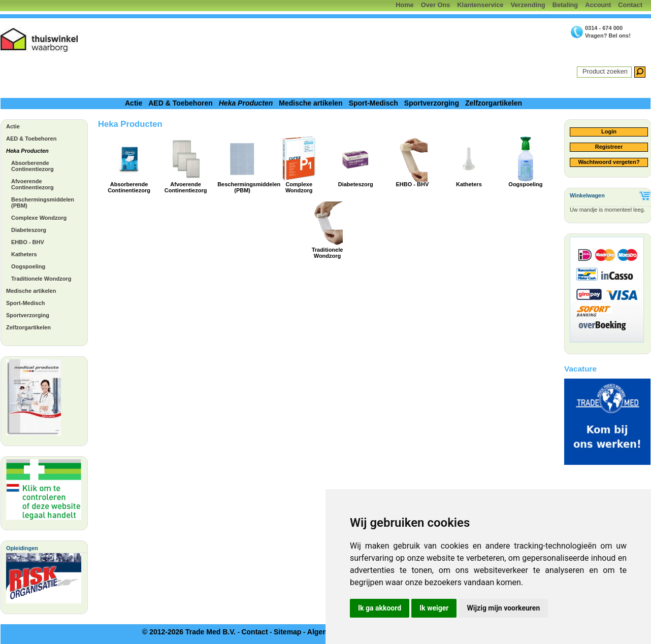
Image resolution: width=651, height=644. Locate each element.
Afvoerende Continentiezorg (32, 184)
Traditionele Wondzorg (41, 279)
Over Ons (436, 5)
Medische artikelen (311, 103)
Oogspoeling (28, 266)
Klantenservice (480, 5)
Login (609, 131)
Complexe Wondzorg (39, 218)
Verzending (528, 5)
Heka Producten (246, 103)
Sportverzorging (432, 103)
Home (405, 5)
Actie (134, 103)
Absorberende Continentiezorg (32, 166)
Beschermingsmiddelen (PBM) (43, 202)
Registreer (609, 147)
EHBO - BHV (28, 242)
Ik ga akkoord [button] (380, 608)
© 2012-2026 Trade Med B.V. (189, 632)
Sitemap (287, 632)
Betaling (565, 5)
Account (598, 5)
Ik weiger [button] (434, 608)
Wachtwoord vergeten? (609, 162)
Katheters (24, 254)
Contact (630, 5)
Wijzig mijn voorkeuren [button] (503, 608)
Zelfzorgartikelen (494, 103)
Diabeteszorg (29, 230)
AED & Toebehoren (181, 103)
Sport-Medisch (373, 103)
